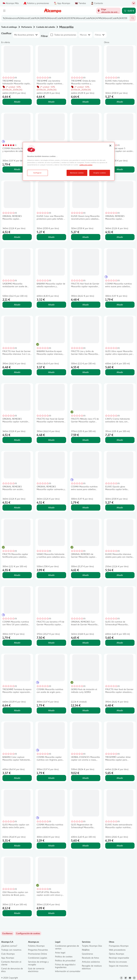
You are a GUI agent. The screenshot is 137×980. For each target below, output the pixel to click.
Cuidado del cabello (46, 27)
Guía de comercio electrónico (36, 970)
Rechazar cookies (77, 173)
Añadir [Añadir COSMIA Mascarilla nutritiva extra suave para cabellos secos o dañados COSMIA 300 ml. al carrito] (86, 507)
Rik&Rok (86, 950)
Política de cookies (64, 956)
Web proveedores (117, 950)
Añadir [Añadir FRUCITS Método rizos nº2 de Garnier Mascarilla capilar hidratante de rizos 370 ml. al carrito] (86, 440)
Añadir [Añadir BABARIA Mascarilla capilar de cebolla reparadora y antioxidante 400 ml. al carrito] (51, 305)
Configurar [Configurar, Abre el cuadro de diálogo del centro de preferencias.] (38, 173)
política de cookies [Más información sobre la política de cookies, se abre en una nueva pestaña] (86, 165)
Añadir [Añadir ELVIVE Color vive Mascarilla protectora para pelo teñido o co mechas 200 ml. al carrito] (51, 237)
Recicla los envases (118, 962)
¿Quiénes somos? (9, 946)
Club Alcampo (8, 954)
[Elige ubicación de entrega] (108, 11)
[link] (28, 933)
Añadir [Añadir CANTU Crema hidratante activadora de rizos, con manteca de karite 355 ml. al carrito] (120, 440)
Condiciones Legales (38, 958)
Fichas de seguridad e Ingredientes (65, 966)
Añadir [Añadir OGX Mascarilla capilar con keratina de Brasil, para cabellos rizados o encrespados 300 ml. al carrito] (17, 913)
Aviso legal (60, 952)
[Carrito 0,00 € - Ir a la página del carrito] (129, 11)
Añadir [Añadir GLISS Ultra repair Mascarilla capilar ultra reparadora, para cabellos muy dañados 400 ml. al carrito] (120, 372)
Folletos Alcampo (36, 946)
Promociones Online (38, 954)
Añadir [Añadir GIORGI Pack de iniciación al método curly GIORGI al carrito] (86, 710)
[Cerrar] (110, 146)
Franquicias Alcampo (119, 946)
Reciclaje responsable (119, 958)
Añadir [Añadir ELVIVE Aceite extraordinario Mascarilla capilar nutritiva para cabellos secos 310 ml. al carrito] (120, 846)
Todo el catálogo (9, 27)
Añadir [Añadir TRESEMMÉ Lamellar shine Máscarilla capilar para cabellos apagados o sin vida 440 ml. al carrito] (120, 778)
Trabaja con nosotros (11, 950)
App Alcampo (8, 958)
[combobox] (65, 18)
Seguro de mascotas (119, 966)
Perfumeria (27, 27)
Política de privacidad (65, 960)
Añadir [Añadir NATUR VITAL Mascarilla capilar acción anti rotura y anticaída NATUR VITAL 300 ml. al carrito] (51, 913)
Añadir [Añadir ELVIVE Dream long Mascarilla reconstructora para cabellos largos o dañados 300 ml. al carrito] (86, 237)
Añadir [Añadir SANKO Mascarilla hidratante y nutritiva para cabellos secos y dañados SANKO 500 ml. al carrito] (51, 575)
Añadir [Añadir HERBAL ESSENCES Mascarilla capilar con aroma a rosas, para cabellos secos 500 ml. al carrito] (86, 778)
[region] (69, 161)
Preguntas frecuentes (38, 950)
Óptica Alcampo (117, 954)
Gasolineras (87, 954)
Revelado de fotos (90, 958)
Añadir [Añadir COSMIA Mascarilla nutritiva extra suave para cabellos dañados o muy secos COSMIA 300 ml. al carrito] (120, 305)
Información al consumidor (68, 971)
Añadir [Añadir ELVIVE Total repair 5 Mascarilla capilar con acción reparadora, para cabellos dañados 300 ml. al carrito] (120, 169)
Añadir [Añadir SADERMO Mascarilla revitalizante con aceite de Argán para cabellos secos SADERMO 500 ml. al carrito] (17, 305)
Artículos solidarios (91, 962)
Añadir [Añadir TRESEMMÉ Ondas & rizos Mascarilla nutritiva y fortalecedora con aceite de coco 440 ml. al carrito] (86, 102)
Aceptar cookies (100, 173)
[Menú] (4, 11)
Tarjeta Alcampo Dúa (92, 946)
